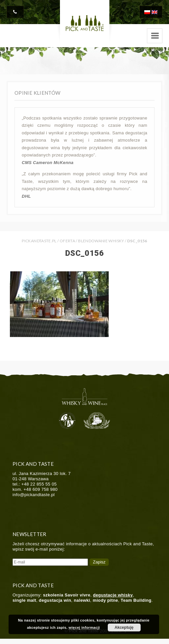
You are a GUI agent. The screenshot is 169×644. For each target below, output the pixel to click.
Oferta (67, 241)
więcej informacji (84, 627)
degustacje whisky (113, 595)
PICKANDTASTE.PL (39, 241)
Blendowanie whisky (101, 241)
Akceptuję (124, 627)
